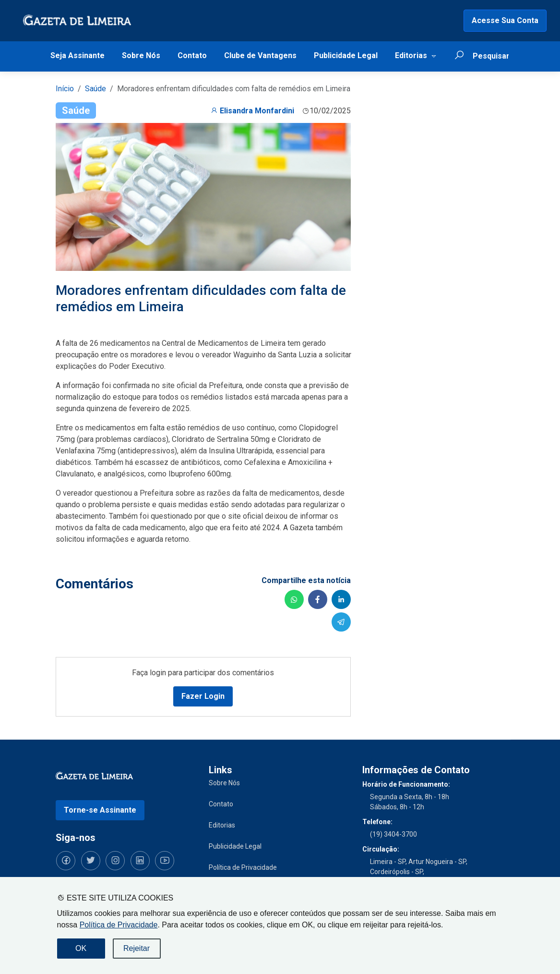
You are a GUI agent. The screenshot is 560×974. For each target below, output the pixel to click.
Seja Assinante (77, 55)
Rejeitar (137, 948)
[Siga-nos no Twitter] (89, 860)
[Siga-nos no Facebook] (65, 860)
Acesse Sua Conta (505, 20)
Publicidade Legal (346, 55)
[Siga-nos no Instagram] (113, 860)
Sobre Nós (141, 55)
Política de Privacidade (119, 925)
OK (81, 948)
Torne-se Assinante (100, 810)
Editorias (411, 55)
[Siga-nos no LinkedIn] (137, 860)
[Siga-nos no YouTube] (161, 860)
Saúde (95, 89)
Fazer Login (203, 696)
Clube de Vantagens (260, 55)
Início (65, 89)
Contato (192, 55)
